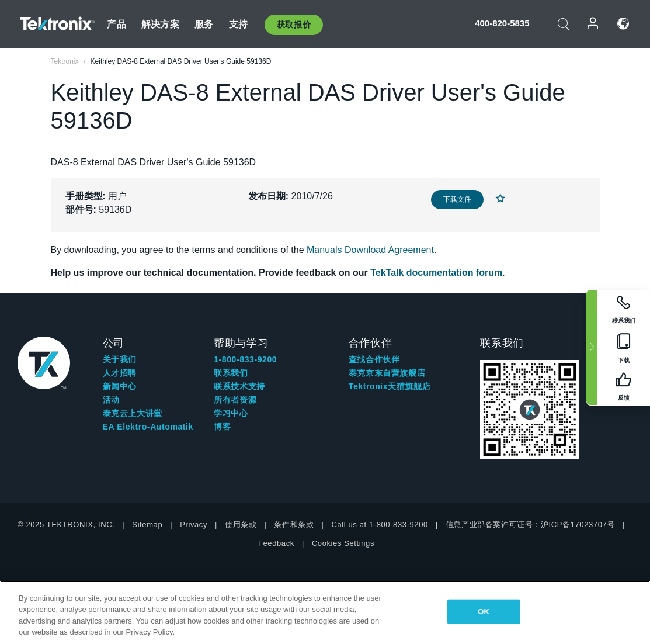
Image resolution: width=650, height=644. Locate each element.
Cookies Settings (343, 543)
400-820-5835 (502, 23)
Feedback (276, 543)
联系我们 (231, 373)
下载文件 (457, 199)
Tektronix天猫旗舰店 (390, 386)
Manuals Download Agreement (370, 250)
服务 (204, 24)
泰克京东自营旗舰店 (387, 373)
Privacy (194, 524)
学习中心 (231, 413)
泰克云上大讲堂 (133, 413)
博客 (222, 427)
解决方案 (160, 24)
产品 (116, 24)
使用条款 (241, 524)
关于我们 (120, 359)
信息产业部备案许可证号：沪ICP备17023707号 (530, 524)
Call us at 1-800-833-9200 (379, 524)
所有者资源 (235, 400)
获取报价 (294, 25)
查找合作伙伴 (374, 359)
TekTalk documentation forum (436, 273)
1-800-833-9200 (245, 359)
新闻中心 (120, 386)
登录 (593, 24)
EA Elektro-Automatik (148, 427)
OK (484, 612)
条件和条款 (294, 524)
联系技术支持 (239, 386)
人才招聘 (120, 373)
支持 (238, 24)
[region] (325, 612)
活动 (111, 400)
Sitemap (147, 524)
